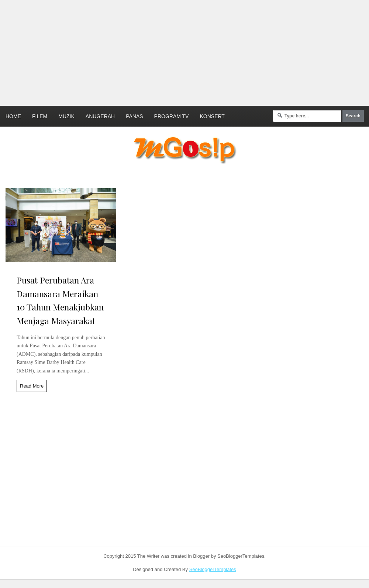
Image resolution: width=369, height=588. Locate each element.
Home (13, 116)
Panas (134, 116)
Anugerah (100, 116)
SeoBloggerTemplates (213, 569)
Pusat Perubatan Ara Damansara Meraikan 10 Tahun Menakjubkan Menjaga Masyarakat (60, 300)
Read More (32, 386)
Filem (40, 116)
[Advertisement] (165, 52)
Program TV (172, 116)
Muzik (66, 116)
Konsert (212, 116)
